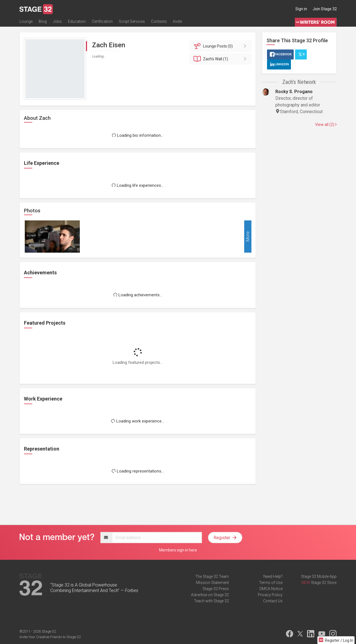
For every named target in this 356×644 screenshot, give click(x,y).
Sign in (301, 9)
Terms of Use (271, 583)
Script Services (132, 21)
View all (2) (326, 125)
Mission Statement (212, 583)
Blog (43, 21)
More (248, 237)
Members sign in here (178, 550)
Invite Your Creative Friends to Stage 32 (50, 637)
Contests (159, 21)
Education (77, 21)
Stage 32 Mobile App (319, 576)
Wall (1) (221, 59)
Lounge (26, 21)
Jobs (57, 21)
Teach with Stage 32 (211, 601)
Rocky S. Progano (294, 92)
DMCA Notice (271, 589)
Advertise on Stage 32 (210, 595)
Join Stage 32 (325, 9)
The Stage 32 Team (212, 576)
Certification (102, 21)
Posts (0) (221, 46)
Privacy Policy (270, 595)
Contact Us (273, 601)
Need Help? (273, 576)
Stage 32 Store (324, 583)
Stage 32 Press (216, 589)
